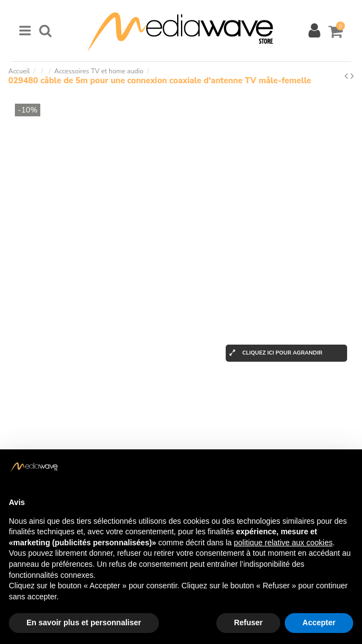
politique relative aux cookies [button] (283, 543)
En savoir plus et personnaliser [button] (84, 622)
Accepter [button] (319, 622)
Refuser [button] (248, 622)
